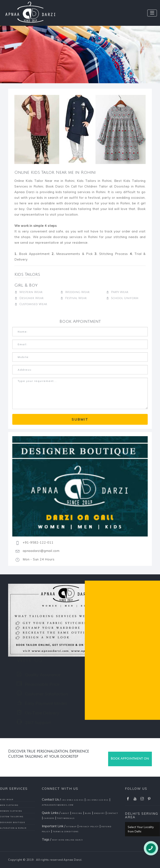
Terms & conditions (66, 832)
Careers (49, 818)
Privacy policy (89, 827)
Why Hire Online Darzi (68, 840)
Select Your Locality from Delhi (141, 829)
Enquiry (99, 813)
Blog (88, 813)
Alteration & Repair (13, 828)
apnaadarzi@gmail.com (58, 805)
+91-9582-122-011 (73, 800)
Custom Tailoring (12, 817)
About (65, 813)
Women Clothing (11, 811)
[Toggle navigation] (152, 13)
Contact (113, 813)
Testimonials (66, 818)
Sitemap (71, 827)
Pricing (77, 813)
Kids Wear (7, 800)
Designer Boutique (13, 822)
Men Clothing (9, 805)
